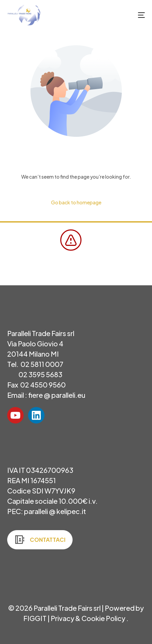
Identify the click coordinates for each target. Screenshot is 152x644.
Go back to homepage (76, 202)
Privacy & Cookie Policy (88, 618)
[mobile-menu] (135, 15)
